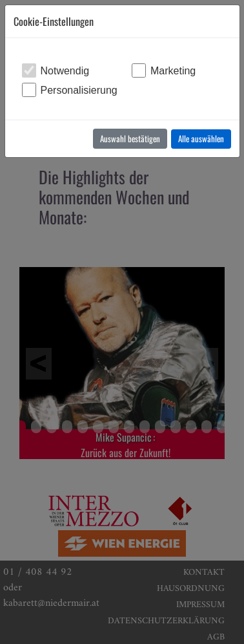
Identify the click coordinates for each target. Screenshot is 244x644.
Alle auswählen (201, 138)
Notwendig (65, 71)
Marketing (173, 71)
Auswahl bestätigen (130, 138)
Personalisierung (79, 90)
